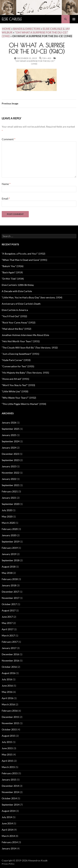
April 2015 (8, 761)
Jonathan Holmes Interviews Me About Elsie (25, 335)
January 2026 (9, 423)
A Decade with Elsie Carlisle (17, 291)
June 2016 (7, 686)
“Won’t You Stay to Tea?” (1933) (18, 385)
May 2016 (7, 692)
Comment (8, 139)
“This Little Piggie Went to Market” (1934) (24, 404)
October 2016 (9, 667)
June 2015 (7, 748)
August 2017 (9, 610)
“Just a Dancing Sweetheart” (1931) (20, 354)
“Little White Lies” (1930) (15, 391)
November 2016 (10, 661)
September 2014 (11, 805)
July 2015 (7, 742)
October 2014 (9, 798)
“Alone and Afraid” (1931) (15, 379)
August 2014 (9, 811)
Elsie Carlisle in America (15, 310)
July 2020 (7, 510)
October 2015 (9, 729)
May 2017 (7, 623)
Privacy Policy (8, 864)
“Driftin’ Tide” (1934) (13, 279)
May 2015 (7, 754)
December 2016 (10, 654)
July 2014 (7, 817)
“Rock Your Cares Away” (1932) (19, 322)
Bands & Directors (27, 29)
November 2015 (10, 723)
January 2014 (9, 848)
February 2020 (10, 529)
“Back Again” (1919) (12, 272)
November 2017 (10, 598)
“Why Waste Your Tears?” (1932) (19, 398)
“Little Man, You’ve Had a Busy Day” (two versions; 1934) (32, 297)
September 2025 (11, 429)
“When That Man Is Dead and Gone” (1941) (24, 260)
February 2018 (10, 579)
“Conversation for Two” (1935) (18, 366)
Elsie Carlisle (12, 19)
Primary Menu (74, 19)
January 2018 (9, 585)
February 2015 (10, 773)
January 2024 (9, 448)
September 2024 (11, 441)
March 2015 (8, 767)
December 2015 (10, 717)
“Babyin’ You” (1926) (13, 266)
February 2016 (10, 711)
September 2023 (11, 460)
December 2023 (10, 454)
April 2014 (8, 830)
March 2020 (8, 523)
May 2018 (7, 573)
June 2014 (7, 823)
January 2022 (9, 479)
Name (6, 184)
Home (6, 29)
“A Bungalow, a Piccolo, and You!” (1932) (23, 254)
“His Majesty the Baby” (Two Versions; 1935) (25, 373)
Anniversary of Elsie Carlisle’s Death (21, 304)
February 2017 (10, 642)
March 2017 (8, 635)
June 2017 (7, 617)
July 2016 (7, 679)
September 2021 (11, 485)
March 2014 (8, 836)
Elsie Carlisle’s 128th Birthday (18, 285)
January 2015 (9, 780)
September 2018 (11, 560)
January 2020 (9, 535)
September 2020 (11, 504)
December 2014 (10, 786)
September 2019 (11, 542)
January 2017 (9, 648)
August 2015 (9, 736)
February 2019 (10, 548)
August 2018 (9, 567)
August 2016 (9, 673)
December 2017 (10, 592)
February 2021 (10, 491)
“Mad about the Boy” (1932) (16, 329)
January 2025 (9, 435)
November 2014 (10, 792)
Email (6, 198)
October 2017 (9, 604)
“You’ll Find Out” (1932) (14, 316)
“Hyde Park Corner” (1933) (16, 360)
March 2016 (8, 704)
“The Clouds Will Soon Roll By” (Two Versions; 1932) (30, 348)
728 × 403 (47, 58)
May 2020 (7, 516)
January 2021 (9, 498)
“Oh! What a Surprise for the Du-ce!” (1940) (35, 62)
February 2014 (10, 842)
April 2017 (8, 629)
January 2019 (9, 554)
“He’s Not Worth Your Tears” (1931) (21, 341)
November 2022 (10, 473)
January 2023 (9, 466)
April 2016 (8, 698)
